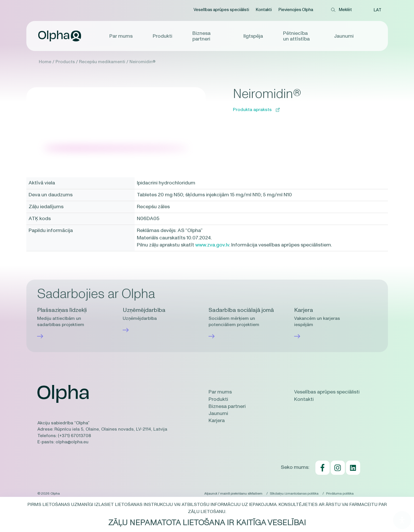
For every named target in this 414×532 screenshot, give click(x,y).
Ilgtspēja (253, 36)
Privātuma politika (340, 493)
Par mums (122, 36)
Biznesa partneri (201, 36)
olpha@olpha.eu (72, 442)
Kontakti (264, 10)
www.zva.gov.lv (212, 245)
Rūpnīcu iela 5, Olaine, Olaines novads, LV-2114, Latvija (111, 429)
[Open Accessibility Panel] (402, 520)
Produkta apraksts (256, 110)
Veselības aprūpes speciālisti (221, 10)
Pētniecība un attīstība (296, 36)
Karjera (217, 421)
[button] (377, 10)
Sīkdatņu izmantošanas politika (294, 493)
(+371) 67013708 (74, 436)
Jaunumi (343, 36)
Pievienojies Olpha (296, 10)
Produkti (163, 36)
